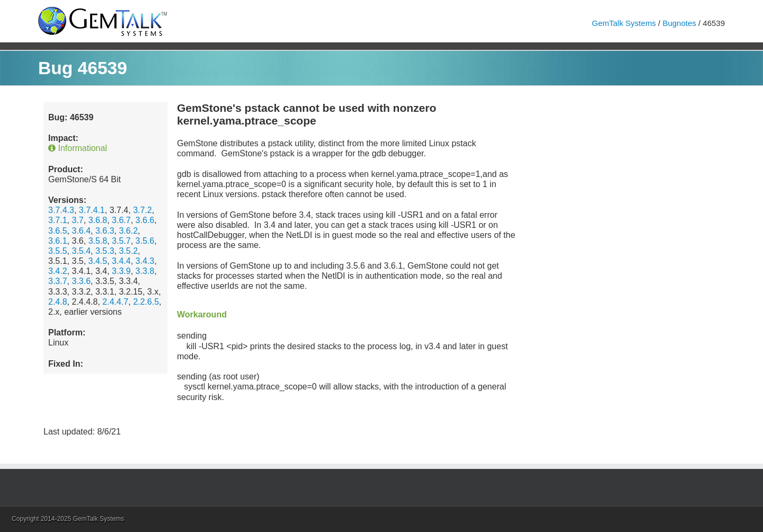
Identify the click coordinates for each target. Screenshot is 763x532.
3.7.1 (58, 220)
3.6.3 (105, 231)
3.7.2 (143, 210)
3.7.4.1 (92, 210)
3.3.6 (81, 281)
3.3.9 (121, 271)
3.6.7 (121, 220)
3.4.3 (145, 261)
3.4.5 (98, 261)
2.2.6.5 (146, 302)
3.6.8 (98, 220)
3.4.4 (121, 261)
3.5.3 (105, 251)
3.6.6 (145, 220)
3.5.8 (98, 241)
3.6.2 (128, 231)
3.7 (77, 220)
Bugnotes (679, 23)
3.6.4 (81, 231)
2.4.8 (58, 302)
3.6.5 (58, 231)
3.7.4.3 (61, 210)
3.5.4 (81, 251)
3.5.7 (121, 241)
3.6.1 (58, 241)
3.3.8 (145, 271)
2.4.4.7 (115, 302)
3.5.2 (128, 251)
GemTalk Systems (624, 23)
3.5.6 (145, 241)
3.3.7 (58, 281)
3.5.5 (58, 251)
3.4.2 (58, 271)
